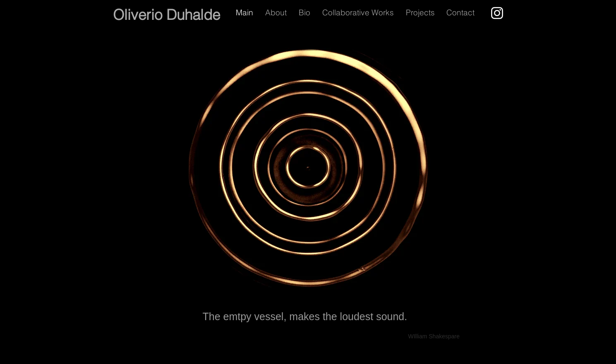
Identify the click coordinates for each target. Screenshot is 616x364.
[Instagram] (497, 13)
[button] (422, 12)
